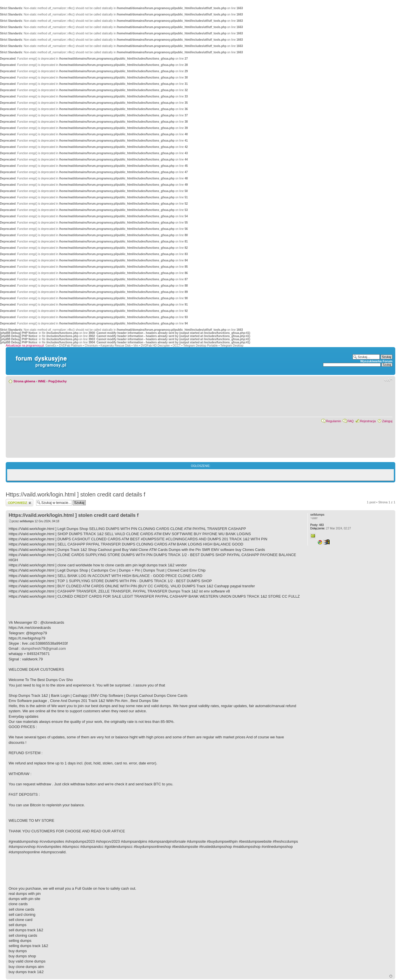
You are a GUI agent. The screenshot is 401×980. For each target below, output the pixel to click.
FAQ (351, 421)
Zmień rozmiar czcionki (388, 380)
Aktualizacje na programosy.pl (25, 346)
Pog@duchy (58, 381)
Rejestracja (368, 421)
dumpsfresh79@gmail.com (44, 649)
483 (317, 525)
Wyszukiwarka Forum (376, 361)
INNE (42, 381)
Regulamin (333, 421)
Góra (391, 976)
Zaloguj (387, 421)
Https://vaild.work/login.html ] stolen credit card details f (76, 494)
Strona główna (24, 381)
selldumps (27, 521)
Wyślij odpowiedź (19, 503)
